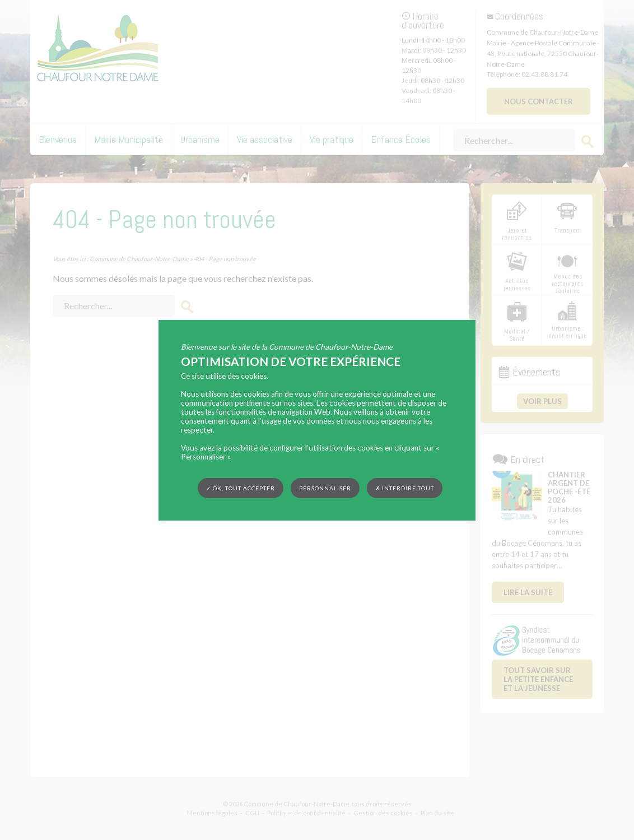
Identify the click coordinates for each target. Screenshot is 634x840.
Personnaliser (325, 488)
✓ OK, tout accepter (241, 488)
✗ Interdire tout (405, 488)
